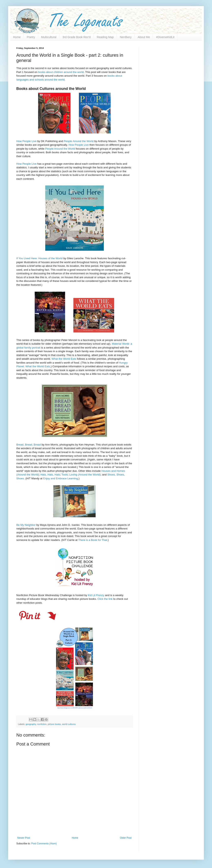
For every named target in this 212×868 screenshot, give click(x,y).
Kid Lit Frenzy (96, 595)
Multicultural (49, 37)
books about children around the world (61, 72)
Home (17, 37)
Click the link (105, 599)
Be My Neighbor (26, 525)
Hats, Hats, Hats (50, 475)
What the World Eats (64, 359)
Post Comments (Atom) (44, 844)
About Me (144, 37)
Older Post (126, 838)
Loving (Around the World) (85, 475)
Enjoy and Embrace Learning (61, 478)
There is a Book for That (93, 540)
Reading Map (105, 37)
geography (31, 724)
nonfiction (42, 724)
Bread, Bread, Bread (29, 445)
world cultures (69, 724)
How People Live (26, 141)
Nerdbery (126, 37)
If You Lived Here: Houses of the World (39, 258)
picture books (54, 724)
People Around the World (78, 141)
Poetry (31, 37)
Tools (65, 475)
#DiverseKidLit (165, 37)
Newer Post (24, 838)
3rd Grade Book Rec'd (77, 37)
